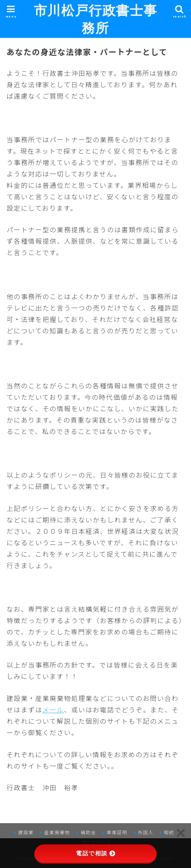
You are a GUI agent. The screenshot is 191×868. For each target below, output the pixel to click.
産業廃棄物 (57, 832)
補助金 (88, 832)
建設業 (26, 832)
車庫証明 (117, 832)
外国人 (146, 832)
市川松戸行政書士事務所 (95, 19)
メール (53, 709)
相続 (169, 832)
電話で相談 (95, 853)
